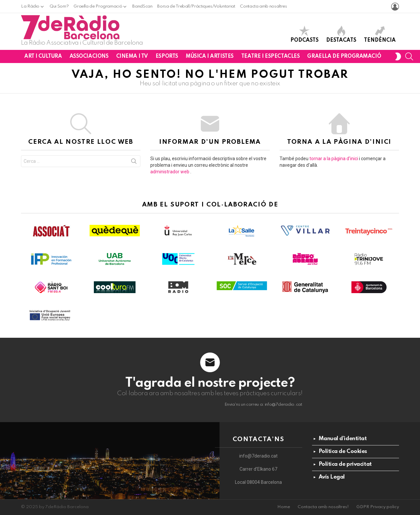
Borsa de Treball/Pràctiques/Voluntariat (196, 6)
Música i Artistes (210, 56)
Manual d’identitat (343, 439)
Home (284, 507)
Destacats (341, 34)
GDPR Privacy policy (378, 507)
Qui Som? (59, 6)
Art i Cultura (43, 56)
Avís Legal (332, 477)
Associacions (89, 56)
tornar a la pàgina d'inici (334, 159)
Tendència (380, 34)
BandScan (142, 6)
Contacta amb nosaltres (263, 6)
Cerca (134, 162)
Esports (167, 56)
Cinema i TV (132, 56)
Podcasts (304, 34)
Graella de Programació (98, 6)
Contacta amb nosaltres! (323, 507)
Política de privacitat (345, 464)
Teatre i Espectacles (271, 56)
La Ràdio (30, 6)
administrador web (170, 172)
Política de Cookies (343, 451)
